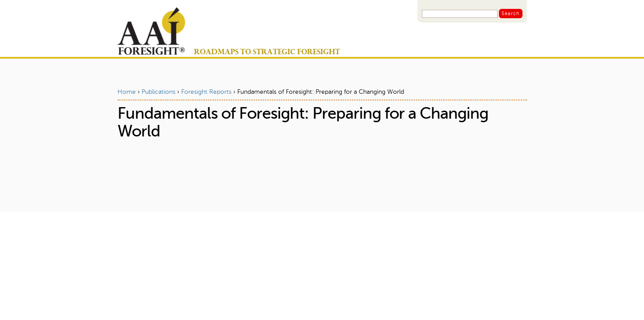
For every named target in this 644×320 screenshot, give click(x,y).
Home (127, 92)
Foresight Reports (206, 92)
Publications (158, 92)
